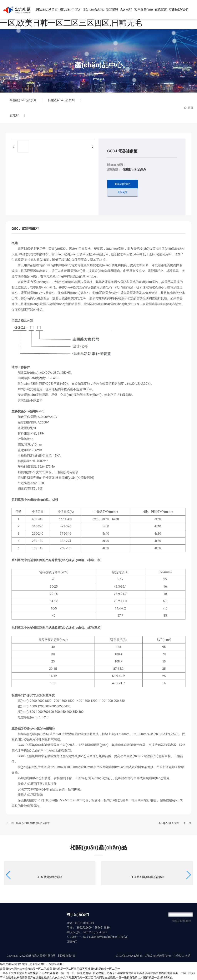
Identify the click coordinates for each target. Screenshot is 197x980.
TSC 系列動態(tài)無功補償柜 (33, 823)
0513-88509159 (84, 923)
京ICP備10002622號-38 (129, 956)
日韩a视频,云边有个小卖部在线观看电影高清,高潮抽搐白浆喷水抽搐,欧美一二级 (139, 973)
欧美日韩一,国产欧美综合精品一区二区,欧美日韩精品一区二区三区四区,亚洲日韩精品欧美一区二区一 (60, 969)
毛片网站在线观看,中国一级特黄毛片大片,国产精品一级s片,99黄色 (133, 978)
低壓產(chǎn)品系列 (61, 100)
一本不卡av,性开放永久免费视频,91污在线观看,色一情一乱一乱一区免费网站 (45, 973)
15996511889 (101, 928)
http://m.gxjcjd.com (95, 932)
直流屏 (14, 115)
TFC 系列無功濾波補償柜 (147, 877)
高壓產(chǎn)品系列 (23, 100)
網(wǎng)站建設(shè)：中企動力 (165, 956)
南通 (188, 956)
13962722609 (83, 928)
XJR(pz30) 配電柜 (169, 823)
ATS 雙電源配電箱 (50, 877)
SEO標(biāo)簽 (66, 956)
